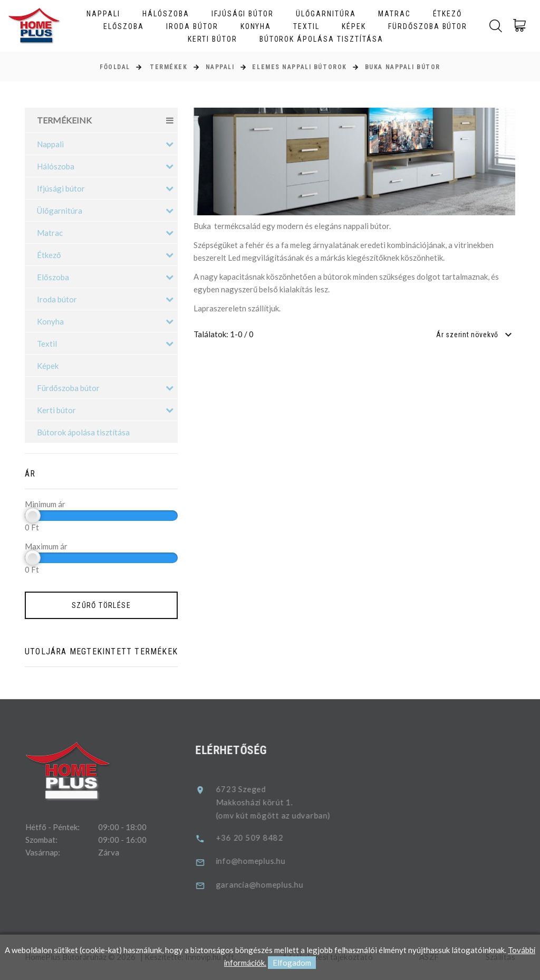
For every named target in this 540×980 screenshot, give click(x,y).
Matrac (394, 14)
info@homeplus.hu (262, 861)
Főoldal (115, 67)
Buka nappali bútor (403, 67)
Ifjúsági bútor (243, 14)
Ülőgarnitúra (326, 14)
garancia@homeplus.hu (271, 884)
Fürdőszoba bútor (428, 26)
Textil (306, 26)
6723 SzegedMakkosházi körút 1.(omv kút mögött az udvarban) (284, 803)
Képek (354, 26)
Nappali (103, 14)
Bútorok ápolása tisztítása (321, 39)
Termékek (168, 67)
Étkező (448, 14)
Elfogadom (292, 963)
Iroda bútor (192, 26)
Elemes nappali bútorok (299, 67)
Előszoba (124, 26)
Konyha (256, 26)
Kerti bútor (213, 39)
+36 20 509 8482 (261, 838)
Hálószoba (166, 14)
